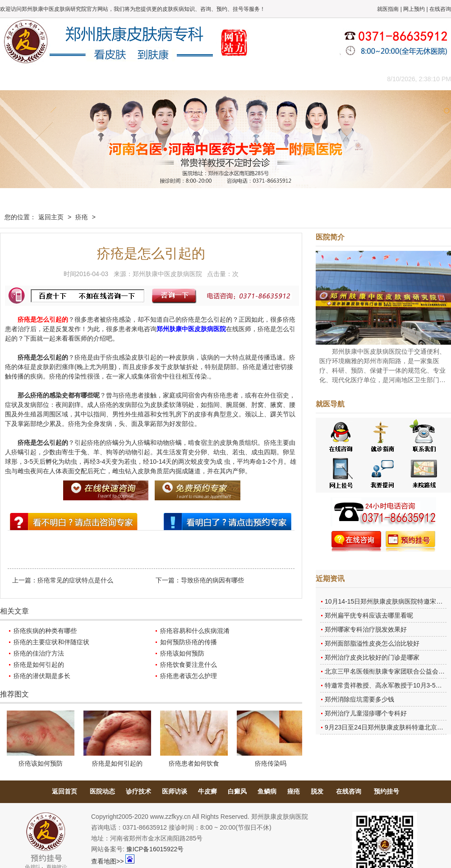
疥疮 (82, 217)
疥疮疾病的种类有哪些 (45, 631)
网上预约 (414, 9)
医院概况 (61, 79)
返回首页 (64, 791)
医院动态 (102, 791)
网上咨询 (304, 79)
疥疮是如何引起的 (39, 665)
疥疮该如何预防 (182, 653)
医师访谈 (175, 791)
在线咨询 (440, 9)
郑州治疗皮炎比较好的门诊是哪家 (372, 657)
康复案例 (264, 79)
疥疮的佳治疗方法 (39, 653)
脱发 (317, 791)
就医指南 (388, 9)
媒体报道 (142, 79)
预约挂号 (387, 791)
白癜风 (237, 791)
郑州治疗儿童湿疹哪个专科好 (366, 713)
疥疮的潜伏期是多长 (42, 676)
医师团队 (101, 79)
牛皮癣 (207, 791)
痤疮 (294, 791)
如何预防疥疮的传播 (189, 642)
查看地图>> (107, 861)
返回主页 (51, 217)
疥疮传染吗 (271, 763)
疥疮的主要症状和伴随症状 (51, 642)
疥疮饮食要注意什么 (189, 665)
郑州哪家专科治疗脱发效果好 (366, 629)
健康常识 (183, 79)
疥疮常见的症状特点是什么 (75, 580)
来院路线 (345, 79)
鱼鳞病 (267, 791)
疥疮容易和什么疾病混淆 (195, 631)
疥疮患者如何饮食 (194, 763)
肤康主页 (20, 79)
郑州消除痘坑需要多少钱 (359, 699)
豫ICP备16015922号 (155, 849)
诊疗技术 (138, 791)
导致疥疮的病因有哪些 (212, 580)
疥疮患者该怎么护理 (189, 676)
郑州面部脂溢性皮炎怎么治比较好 (372, 643)
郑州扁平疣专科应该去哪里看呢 (369, 615)
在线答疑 (223, 79)
